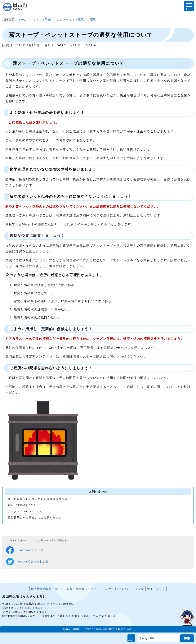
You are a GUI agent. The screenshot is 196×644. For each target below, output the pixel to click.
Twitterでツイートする (27, 562)
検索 (187, 638)
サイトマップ (156, 589)
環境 (93, 20)
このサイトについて (116, 589)
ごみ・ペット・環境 (70, 20)
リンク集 (138, 589)
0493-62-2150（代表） (27, 608)
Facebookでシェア (25, 550)
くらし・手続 (42, 20)
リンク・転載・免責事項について (77, 589)
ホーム (131, 640)
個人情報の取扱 (41, 589)
